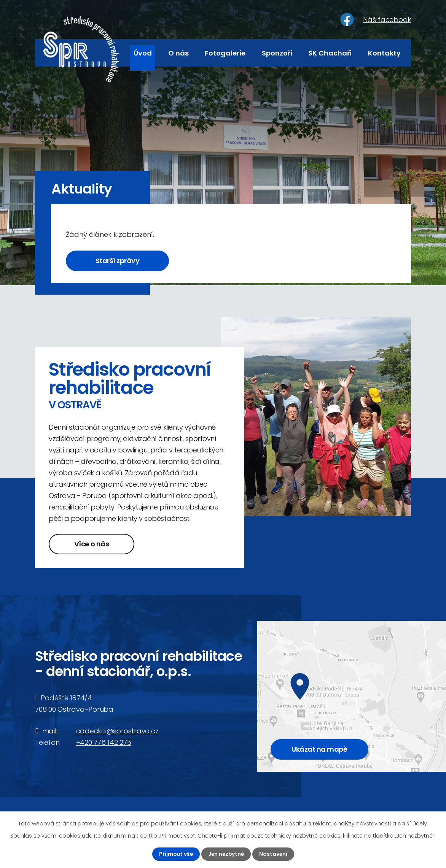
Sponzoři (277, 53)
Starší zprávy (119, 261)
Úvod (143, 53)
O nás (178, 53)
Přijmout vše (175, 854)
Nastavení (274, 854)
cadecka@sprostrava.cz (117, 731)
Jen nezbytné (226, 854)
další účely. (413, 824)
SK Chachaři (330, 53)
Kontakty (384, 53)
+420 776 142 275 (104, 743)
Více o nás (93, 544)
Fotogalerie (225, 53)
